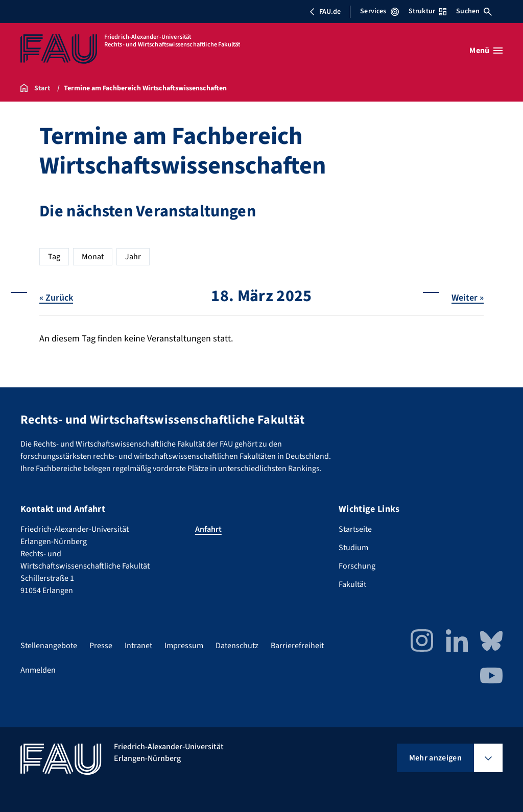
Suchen (474, 11)
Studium (353, 548)
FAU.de (325, 12)
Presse (101, 646)
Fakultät (352, 584)
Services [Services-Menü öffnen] (379, 11)
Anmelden (38, 670)
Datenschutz (237, 646)
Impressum (184, 646)
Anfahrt (208, 529)
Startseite (355, 529)
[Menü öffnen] (486, 51)
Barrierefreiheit (297, 646)
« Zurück (56, 297)
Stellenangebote (49, 646)
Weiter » (468, 297)
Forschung (357, 566)
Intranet (138, 646)
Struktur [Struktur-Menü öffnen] (427, 11)
